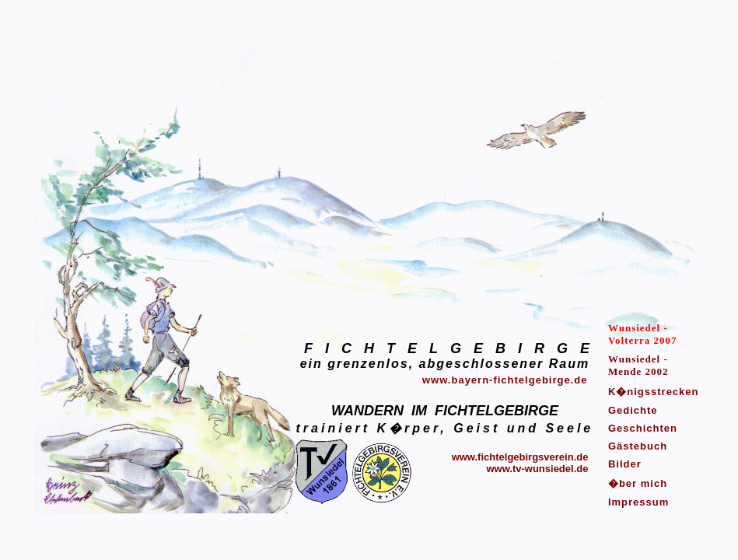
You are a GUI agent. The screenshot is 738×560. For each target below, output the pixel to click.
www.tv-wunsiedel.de (537, 469)
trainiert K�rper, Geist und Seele (445, 428)
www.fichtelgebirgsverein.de (520, 457)
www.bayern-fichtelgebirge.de (505, 380)
